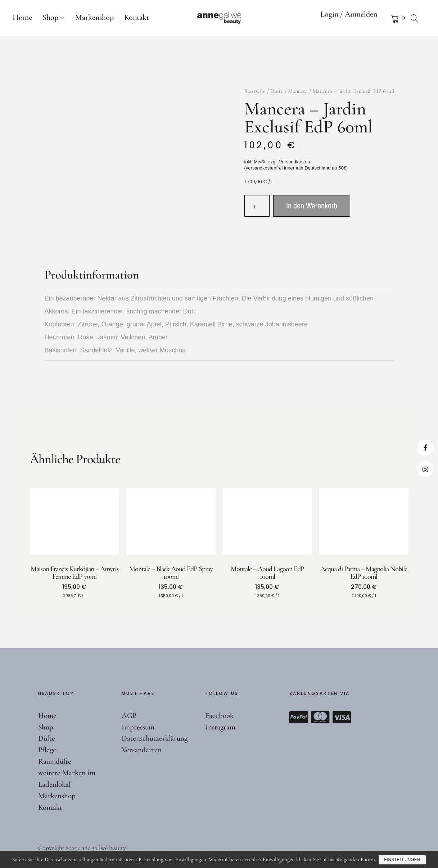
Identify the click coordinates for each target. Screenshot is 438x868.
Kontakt (137, 17)
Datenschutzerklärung (155, 738)
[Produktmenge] (257, 206)
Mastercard (320, 717)
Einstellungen (403, 860)
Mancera (298, 91)
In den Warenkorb (312, 205)
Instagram (425, 469)
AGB (130, 715)
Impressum (139, 727)
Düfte (277, 91)
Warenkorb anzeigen (386, 18)
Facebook (425, 447)
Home (22, 17)
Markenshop (94, 17)
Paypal (299, 717)
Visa (342, 717)
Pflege (48, 750)
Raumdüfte (56, 761)
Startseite (255, 91)
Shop (50, 17)
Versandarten (142, 750)
